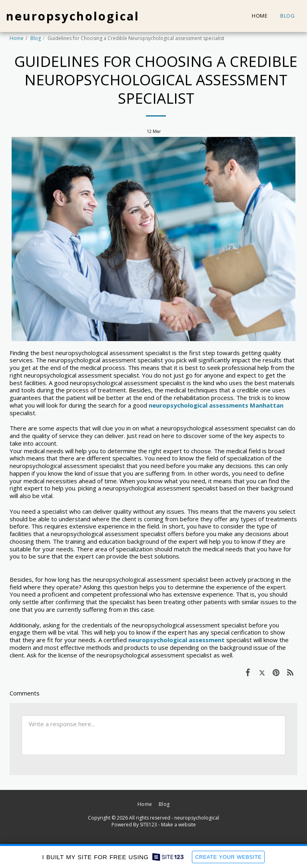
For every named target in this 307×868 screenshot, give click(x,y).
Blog (36, 38)
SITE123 (149, 825)
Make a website (178, 825)
